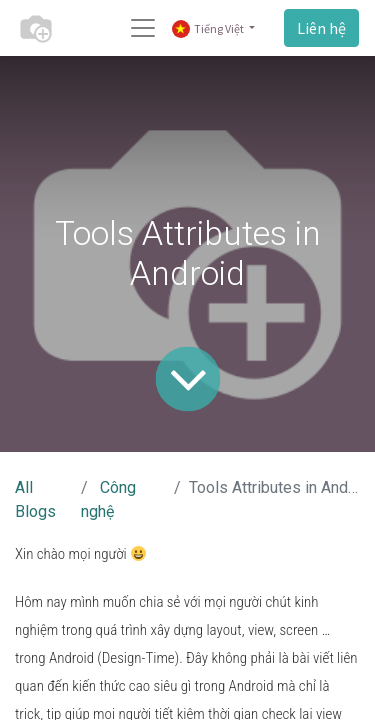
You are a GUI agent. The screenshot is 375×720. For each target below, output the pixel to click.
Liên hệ (321, 28)
